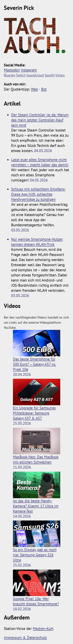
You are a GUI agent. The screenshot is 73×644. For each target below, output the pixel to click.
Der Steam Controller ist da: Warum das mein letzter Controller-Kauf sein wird (40, 120)
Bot (44, 89)
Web (34, 89)
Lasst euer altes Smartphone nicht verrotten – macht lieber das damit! (40, 162)
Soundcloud (35, 75)
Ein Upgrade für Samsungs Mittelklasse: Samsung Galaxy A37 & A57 (37, 400)
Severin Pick (19, 8)
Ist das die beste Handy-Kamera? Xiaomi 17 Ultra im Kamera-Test (37, 493)
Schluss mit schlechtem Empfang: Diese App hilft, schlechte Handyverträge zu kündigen (38, 194)
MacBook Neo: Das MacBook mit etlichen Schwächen (37, 446)
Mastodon (12, 70)
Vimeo (60, 75)
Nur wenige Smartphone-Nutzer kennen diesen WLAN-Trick (37, 242)
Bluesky (9, 75)
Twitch (21, 75)
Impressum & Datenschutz (25, 637)
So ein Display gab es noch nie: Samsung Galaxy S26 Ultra (37, 541)
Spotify (50, 75)
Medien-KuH (43, 628)
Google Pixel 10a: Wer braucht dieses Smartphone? (37, 588)
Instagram (29, 70)
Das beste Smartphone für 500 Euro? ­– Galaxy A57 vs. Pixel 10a (37, 351)
